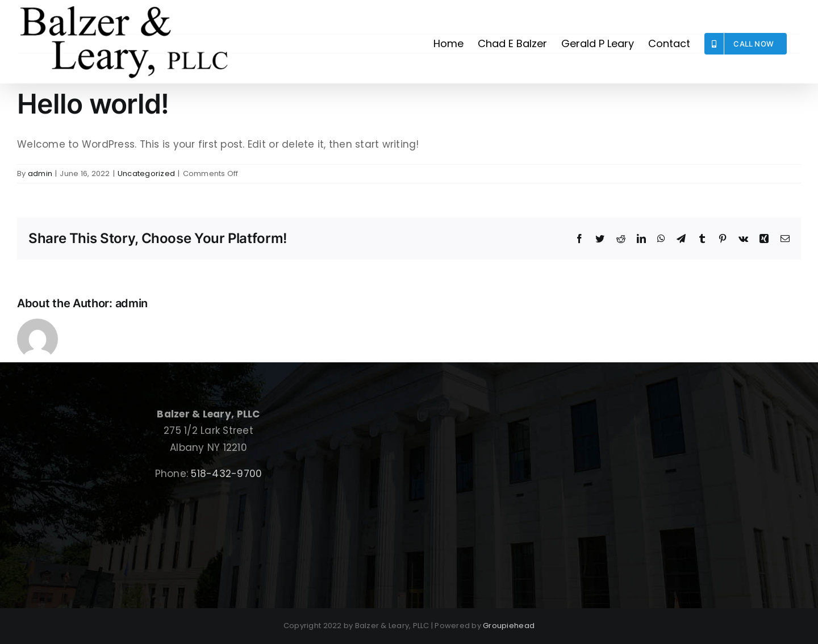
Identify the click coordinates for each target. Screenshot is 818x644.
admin (40, 173)
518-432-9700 (226, 474)
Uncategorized (146, 173)
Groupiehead (509, 626)
